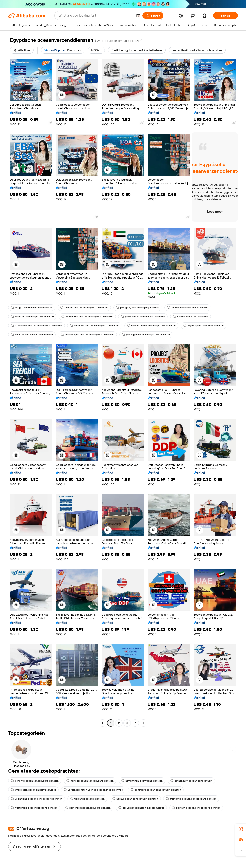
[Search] (153, 16)
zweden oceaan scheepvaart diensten (84, 308)
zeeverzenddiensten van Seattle (188, 308)
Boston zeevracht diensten (190, 317)
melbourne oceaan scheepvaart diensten (87, 317)
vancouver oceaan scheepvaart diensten (36, 326)
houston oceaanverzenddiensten (32, 335)
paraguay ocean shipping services (138, 308)
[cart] (193, 16)
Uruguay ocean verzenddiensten (32, 308)
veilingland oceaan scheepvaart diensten (37, 799)
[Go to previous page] (102, 723)
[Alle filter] (22, 50)
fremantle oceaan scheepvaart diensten (191, 799)
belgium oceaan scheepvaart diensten (196, 808)
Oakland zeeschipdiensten (87, 799)
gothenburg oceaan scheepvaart (191, 781)
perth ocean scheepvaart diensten (143, 317)
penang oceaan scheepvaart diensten (146, 335)
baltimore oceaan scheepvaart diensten (156, 790)
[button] (138, 16)
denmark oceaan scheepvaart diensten (95, 326)
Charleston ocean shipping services (33, 790)
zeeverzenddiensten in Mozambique (141, 808)
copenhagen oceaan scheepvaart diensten (87, 335)
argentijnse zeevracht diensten (204, 326)
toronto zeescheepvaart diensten (32, 317)
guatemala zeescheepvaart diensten (34, 808)
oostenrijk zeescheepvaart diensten (88, 808)
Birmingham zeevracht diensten (142, 781)
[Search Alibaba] (96, 16)
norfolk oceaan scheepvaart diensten (90, 781)
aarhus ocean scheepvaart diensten (135, 799)
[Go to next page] (143, 723)
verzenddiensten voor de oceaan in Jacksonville (93, 790)
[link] (241, 829)
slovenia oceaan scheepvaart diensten (151, 326)
